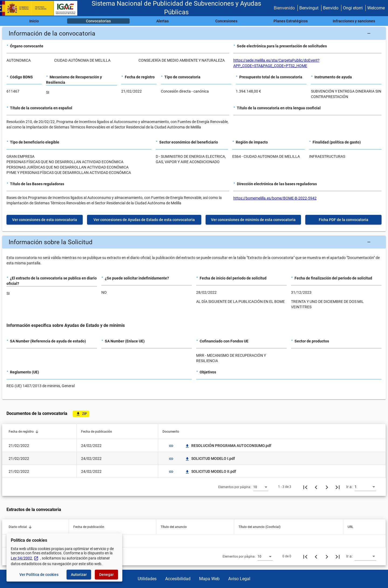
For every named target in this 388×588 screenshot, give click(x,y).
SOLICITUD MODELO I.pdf (210, 458)
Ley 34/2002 (25, 558)
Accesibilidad (178, 579)
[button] (194, 33)
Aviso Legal (239, 579)
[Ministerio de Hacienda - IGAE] (41, 8)
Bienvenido (284, 8)
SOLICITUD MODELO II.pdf (210, 471)
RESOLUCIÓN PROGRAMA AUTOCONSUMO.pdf (228, 446)
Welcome (376, 8)
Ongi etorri (353, 8)
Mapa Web (209, 579)
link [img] (171, 446)
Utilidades (147, 579)
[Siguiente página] (327, 487)
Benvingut (309, 8)
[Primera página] (305, 487)
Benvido (331, 8)
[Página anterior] (316, 487)
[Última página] (338, 487)
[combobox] (261, 487)
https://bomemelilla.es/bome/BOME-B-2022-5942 (275, 198)
